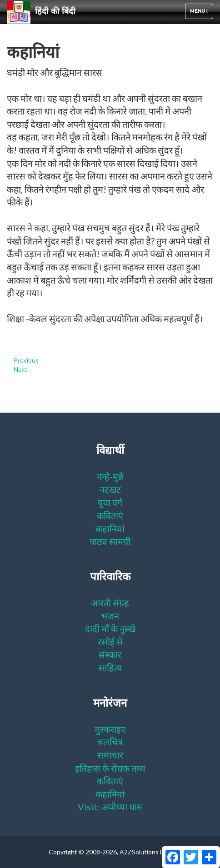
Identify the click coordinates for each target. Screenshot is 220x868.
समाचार (110, 755)
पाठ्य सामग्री (110, 541)
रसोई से (110, 642)
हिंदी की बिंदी (41, 12)
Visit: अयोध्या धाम (110, 807)
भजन (110, 616)
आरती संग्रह (110, 603)
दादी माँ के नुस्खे (110, 629)
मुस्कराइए (110, 729)
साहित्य (110, 668)
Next (21, 369)
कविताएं (110, 515)
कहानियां (110, 529)
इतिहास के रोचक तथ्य (110, 768)
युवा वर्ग (110, 502)
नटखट (110, 489)
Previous (26, 360)
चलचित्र (110, 742)
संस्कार (110, 654)
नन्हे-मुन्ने (110, 476)
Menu (201, 13)
